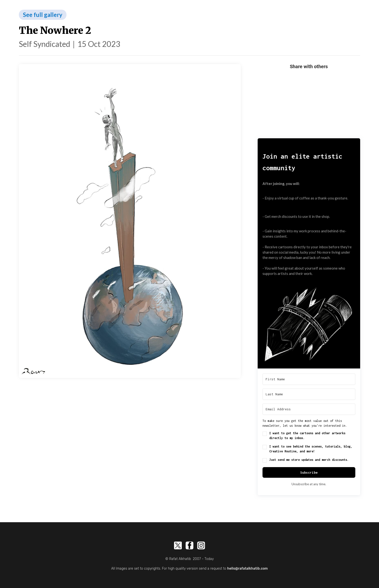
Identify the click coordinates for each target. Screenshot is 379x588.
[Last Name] (309, 394)
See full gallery (43, 15)
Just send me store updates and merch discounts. (309, 460)
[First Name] (309, 379)
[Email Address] (309, 409)
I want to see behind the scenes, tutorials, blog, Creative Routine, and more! (311, 449)
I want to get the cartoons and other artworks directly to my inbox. (307, 436)
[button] (309, 322)
